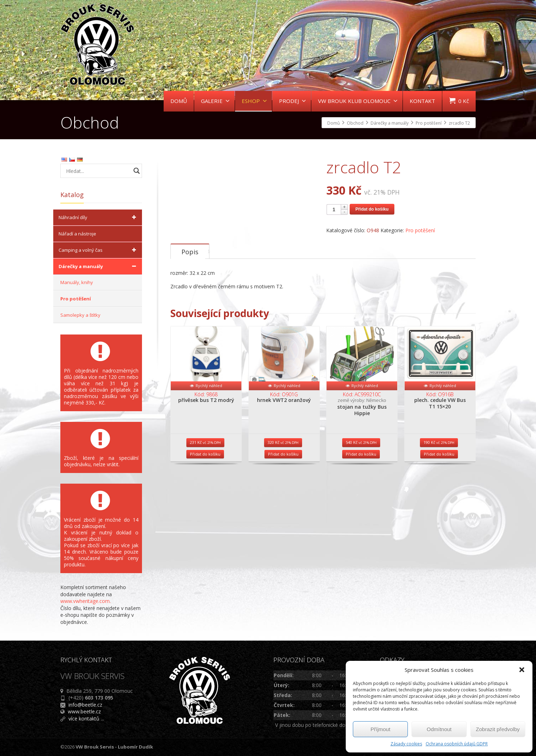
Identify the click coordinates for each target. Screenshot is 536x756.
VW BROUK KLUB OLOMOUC (358, 101)
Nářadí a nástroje (77, 234)
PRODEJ (292, 101)
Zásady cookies (406, 744)
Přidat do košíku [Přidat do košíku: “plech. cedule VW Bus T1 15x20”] (439, 517)
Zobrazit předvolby (498, 729)
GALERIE (215, 101)
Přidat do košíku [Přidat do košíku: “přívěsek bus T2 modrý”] (205, 517)
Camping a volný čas (99, 250)
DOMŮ (179, 101)
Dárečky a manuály (99, 266)
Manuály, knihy (77, 282)
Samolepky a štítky (80, 315)
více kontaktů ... (86, 719)
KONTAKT (422, 101)
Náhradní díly (99, 217)
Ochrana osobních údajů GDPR (457, 744)
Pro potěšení (420, 230)
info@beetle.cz (85, 705)
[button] (522, 670)
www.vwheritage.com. (86, 601)
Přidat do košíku (372, 209)
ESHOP (254, 101)
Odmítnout (439, 729)
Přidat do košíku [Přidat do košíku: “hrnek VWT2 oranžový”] (283, 517)
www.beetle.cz (84, 711)
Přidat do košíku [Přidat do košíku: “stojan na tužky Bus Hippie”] (361, 517)
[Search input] (98, 171)
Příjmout (381, 729)
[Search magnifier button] (137, 171)
